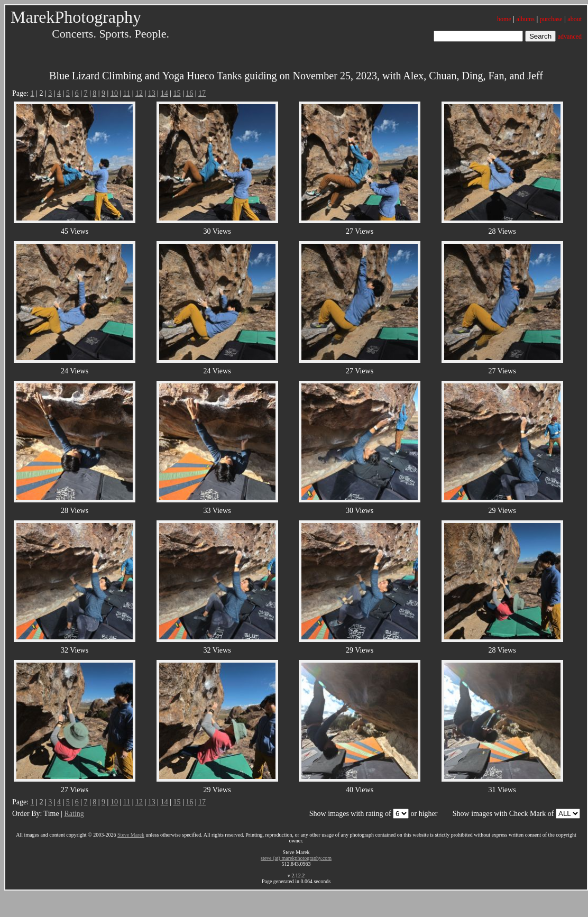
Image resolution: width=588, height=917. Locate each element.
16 (189, 93)
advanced (570, 36)
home (504, 19)
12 (139, 93)
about (575, 19)
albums (525, 19)
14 (164, 93)
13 (152, 93)
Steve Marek (131, 835)
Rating (74, 814)
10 (114, 93)
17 (202, 93)
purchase (551, 19)
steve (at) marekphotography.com (296, 858)
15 (177, 93)
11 (127, 93)
